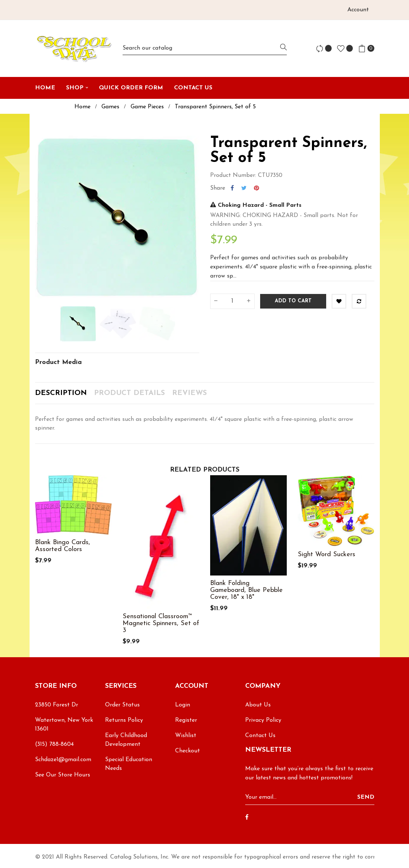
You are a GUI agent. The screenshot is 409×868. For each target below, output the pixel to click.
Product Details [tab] (130, 393)
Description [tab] (61, 393)
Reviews (190, 393)
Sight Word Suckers (327, 555)
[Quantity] (232, 301)
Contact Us (260, 736)
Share (232, 188)
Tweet (244, 188)
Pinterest (256, 188)
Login (183, 705)
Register (186, 720)
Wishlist (186, 736)
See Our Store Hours (63, 775)
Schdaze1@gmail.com (63, 760)
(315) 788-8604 (54, 744)
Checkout (188, 751)
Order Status (122, 705)
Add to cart (293, 301)
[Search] (205, 48)
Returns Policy (124, 720)
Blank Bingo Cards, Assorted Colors (63, 546)
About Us (258, 705)
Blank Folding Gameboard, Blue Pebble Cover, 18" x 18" (246, 590)
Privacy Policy (263, 720)
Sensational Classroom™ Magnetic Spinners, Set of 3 (161, 623)
